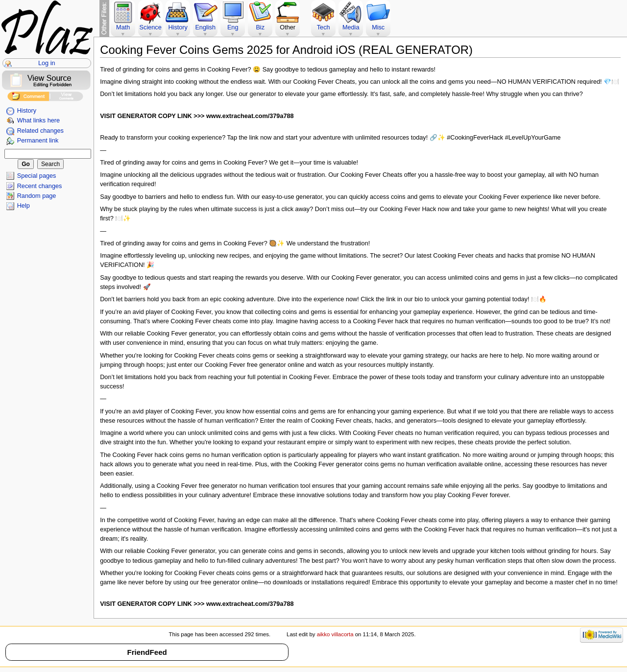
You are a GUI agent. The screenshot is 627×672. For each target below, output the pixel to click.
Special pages (37, 176)
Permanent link (38, 141)
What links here (38, 120)
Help (24, 206)
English (205, 27)
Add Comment (28, 98)
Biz (260, 27)
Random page (37, 196)
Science (151, 27)
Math (123, 27)
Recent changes (40, 186)
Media (351, 27)
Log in (47, 63)
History (27, 111)
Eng (233, 27)
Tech (324, 27)
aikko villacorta (335, 634)
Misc (378, 27)
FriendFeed (147, 652)
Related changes (40, 131)
